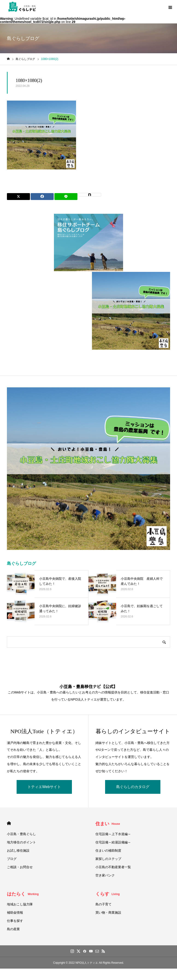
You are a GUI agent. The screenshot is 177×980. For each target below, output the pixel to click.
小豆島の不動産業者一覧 (113, 867)
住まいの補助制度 (108, 850)
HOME (9, 823)
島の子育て (103, 904)
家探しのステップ (108, 859)
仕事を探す (15, 921)
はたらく (23, 894)
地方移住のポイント (21, 842)
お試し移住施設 (18, 850)
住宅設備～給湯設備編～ (113, 842)
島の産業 (13, 929)
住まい (108, 824)
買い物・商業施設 (108, 912)
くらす (108, 894)
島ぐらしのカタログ (133, 787)
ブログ (12, 859)
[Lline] (66, 197)
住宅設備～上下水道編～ (113, 834)
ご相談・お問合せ (20, 867)
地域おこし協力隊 (20, 904)
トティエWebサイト (44, 787)
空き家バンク (105, 875)
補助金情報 (15, 912)
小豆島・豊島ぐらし (21, 834)
